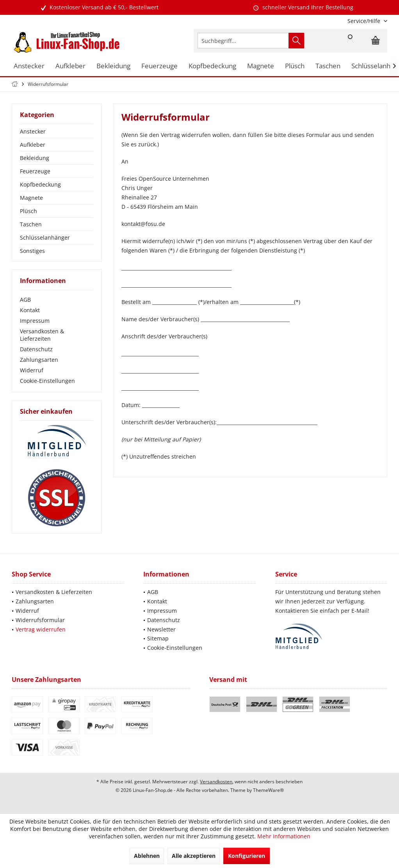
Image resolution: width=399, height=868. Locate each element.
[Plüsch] (295, 66)
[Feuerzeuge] (159, 66)
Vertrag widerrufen (41, 629)
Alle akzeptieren (194, 856)
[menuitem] (364, 21)
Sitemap (158, 638)
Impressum (35, 321)
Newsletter (161, 629)
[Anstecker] (29, 66)
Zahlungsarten (39, 360)
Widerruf (32, 370)
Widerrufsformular (40, 620)
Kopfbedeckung (40, 184)
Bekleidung (35, 158)
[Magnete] (261, 66)
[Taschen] (328, 66)
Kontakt (30, 310)
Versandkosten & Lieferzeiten (42, 335)
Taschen (31, 224)
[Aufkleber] (70, 66)
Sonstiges (32, 251)
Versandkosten (216, 782)
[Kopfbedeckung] (212, 66)
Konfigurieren (247, 856)
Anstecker (33, 131)
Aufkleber (33, 145)
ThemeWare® (268, 790)
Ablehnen (147, 856)
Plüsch (28, 211)
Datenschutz (36, 349)
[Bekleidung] (113, 66)
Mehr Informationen (284, 836)
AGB (25, 300)
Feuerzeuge (35, 171)
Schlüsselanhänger (45, 237)
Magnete (31, 198)
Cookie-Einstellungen (47, 381)
